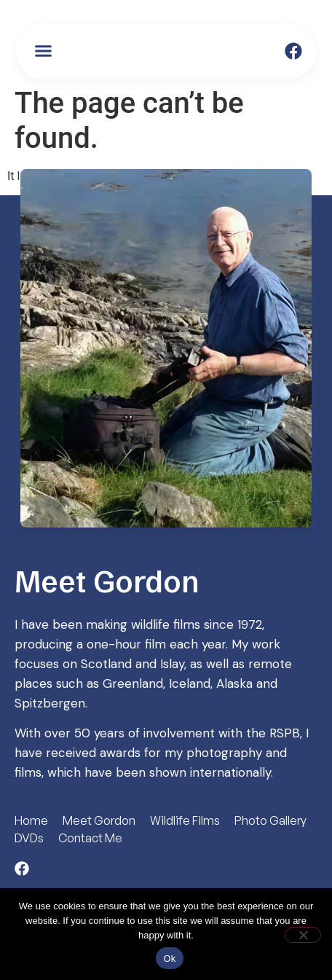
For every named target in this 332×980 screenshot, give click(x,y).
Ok (169, 959)
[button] (44, 51)
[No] (303, 935)
